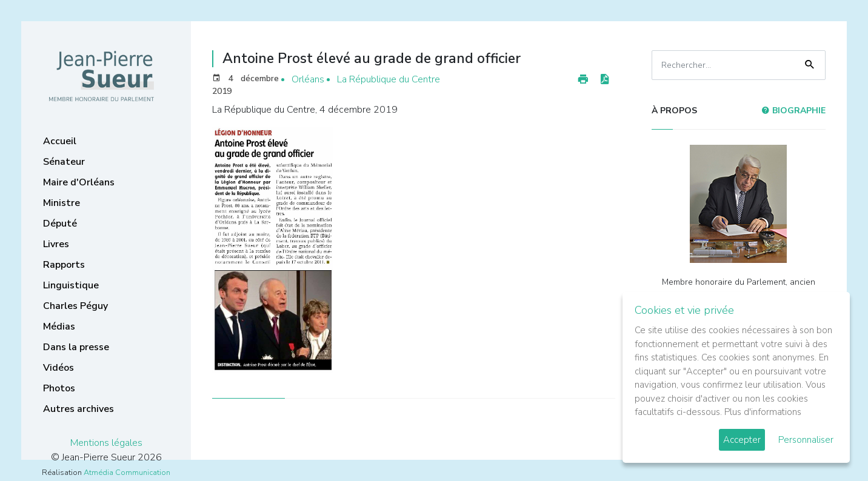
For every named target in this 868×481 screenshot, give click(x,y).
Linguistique (71, 285)
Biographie (793, 111)
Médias (59, 327)
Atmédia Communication (127, 473)
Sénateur (64, 162)
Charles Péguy (75, 306)
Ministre (62, 203)
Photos (59, 388)
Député (60, 224)
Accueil (60, 141)
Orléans (308, 79)
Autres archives (78, 409)
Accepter (742, 440)
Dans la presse (76, 347)
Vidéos (58, 368)
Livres (56, 244)
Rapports (64, 265)
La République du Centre (389, 79)
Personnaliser (806, 440)
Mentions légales (106, 443)
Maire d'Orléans (79, 182)
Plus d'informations (763, 412)
